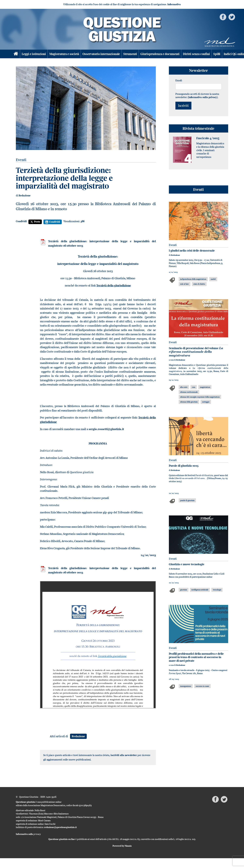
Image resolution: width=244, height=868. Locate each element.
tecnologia (217, 590)
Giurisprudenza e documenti (160, 54)
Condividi (21, 221)
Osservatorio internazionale (101, 54)
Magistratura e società (64, 54)
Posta (35, 222)
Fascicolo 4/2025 (208, 138)
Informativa (174, 4)
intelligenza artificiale (200, 590)
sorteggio (206, 402)
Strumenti (130, 54)
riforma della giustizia (189, 402)
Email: (179, 80)
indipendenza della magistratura (193, 279)
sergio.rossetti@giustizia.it (106, 429)
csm (194, 387)
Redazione (25, 195)
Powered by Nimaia (122, 846)
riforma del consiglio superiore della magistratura (200, 397)
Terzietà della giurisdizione (114, 285)
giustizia (183, 590)
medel (213, 279)
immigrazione (186, 686)
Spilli (217, 54)
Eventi (198, 189)
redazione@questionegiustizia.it (60, 827)
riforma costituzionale (189, 392)
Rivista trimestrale (199, 128)
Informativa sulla (28, 834)
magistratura (205, 387)
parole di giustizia (187, 500)
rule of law (184, 284)
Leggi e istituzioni (34, 54)
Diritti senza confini (196, 54)
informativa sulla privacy (203, 97)
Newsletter (198, 70)
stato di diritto (199, 284)
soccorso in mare (202, 686)
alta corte (184, 387)
